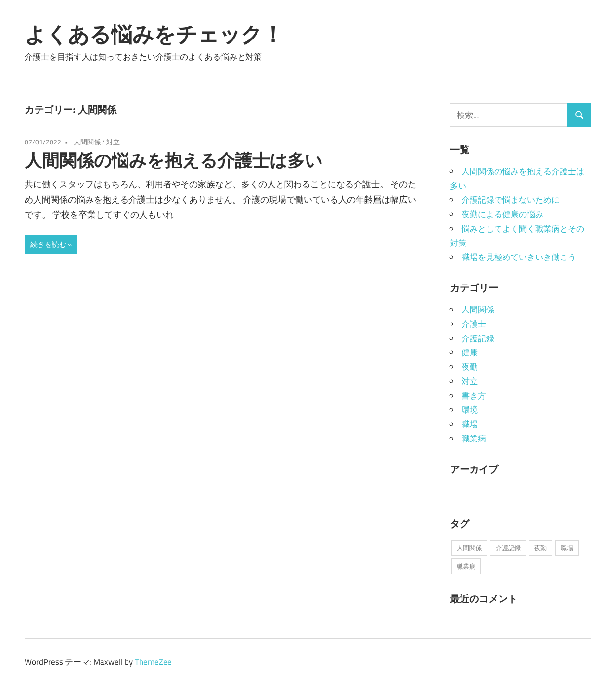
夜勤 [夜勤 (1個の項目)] (540, 548)
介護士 (474, 324)
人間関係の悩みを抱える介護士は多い (173, 160)
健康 (470, 352)
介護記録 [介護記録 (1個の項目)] (508, 548)
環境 (470, 410)
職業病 (474, 439)
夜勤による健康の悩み (502, 214)
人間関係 (87, 142)
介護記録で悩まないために (511, 200)
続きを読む (48, 244)
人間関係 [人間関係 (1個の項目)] (469, 548)
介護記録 (478, 338)
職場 (470, 424)
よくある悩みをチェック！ (154, 34)
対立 (113, 142)
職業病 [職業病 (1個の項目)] (466, 566)
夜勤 (470, 367)
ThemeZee (153, 662)
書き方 (474, 396)
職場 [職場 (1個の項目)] (567, 548)
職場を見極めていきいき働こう (519, 257)
